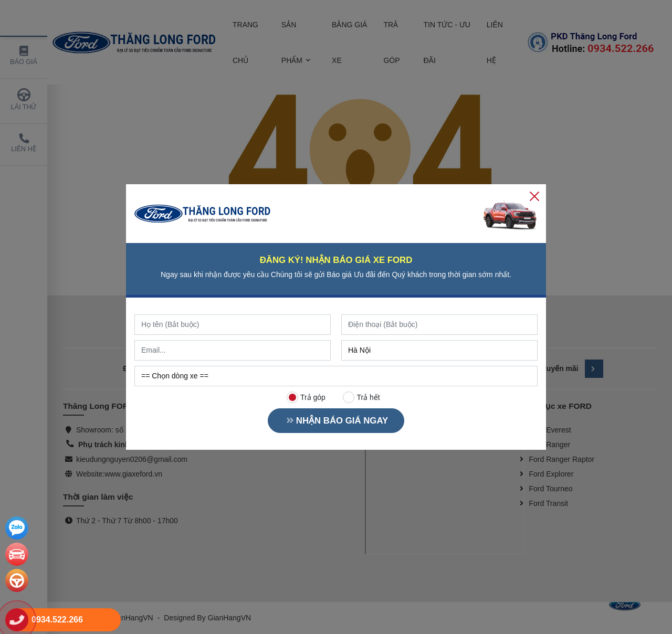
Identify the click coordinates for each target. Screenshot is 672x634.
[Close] (534, 196)
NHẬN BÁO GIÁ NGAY (336, 421)
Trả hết (362, 397)
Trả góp (306, 397)
